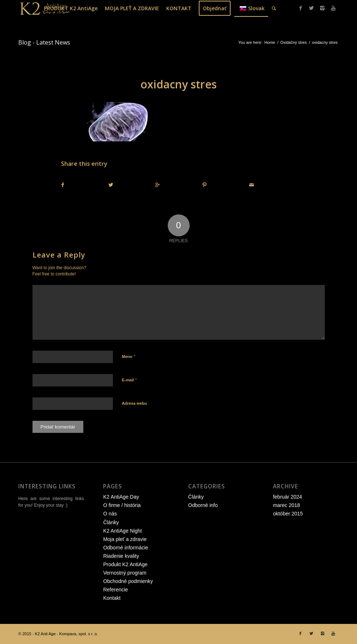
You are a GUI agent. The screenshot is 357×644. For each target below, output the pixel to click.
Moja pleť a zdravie (125, 539)
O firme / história (122, 505)
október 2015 (288, 514)
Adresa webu (134, 403)
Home (270, 42)
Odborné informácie (126, 548)
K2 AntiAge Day (121, 497)
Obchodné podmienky (128, 581)
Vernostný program (125, 573)
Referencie (115, 590)
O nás (110, 514)
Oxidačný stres (294, 42)
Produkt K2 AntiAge (125, 564)
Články (111, 522)
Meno (129, 356)
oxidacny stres (178, 84)
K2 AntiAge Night (122, 531)
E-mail (130, 380)
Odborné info (203, 505)
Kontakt (112, 598)
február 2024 (287, 497)
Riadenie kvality (121, 556)
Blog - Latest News (44, 42)
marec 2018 (286, 505)
